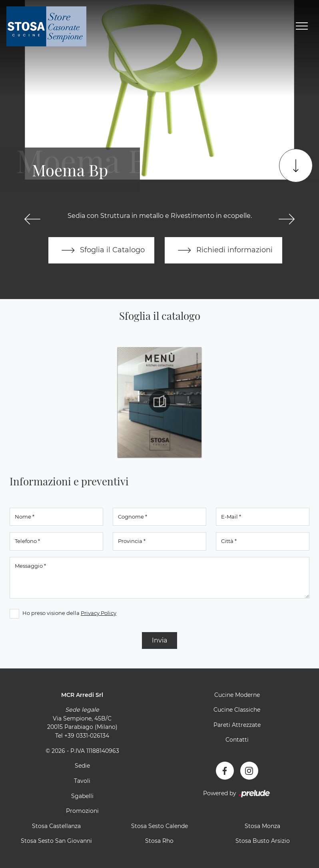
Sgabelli (82, 796)
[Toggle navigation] (302, 26)
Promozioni (82, 811)
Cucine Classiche (237, 710)
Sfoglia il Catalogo (101, 250)
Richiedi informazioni (223, 250)
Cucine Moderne (237, 695)
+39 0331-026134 (87, 736)
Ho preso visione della (69, 613)
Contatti (237, 740)
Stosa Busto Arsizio (263, 841)
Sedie (82, 766)
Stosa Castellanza (56, 826)
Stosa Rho (159, 841)
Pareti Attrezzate (237, 725)
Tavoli (82, 781)
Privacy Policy (99, 613)
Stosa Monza (262, 826)
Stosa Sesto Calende (159, 826)
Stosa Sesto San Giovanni (56, 841)
